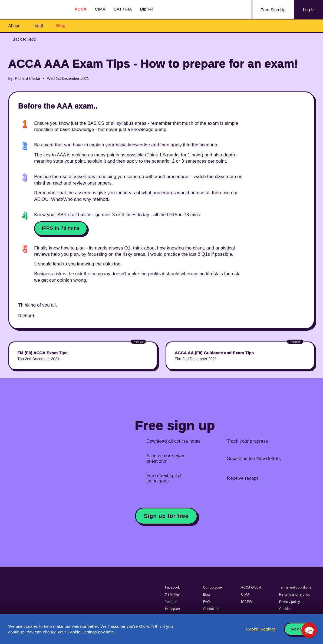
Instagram (173, 609)
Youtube (171, 602)
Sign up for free (166, 516)
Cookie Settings (261, 629)
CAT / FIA (123, 9)
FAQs (207, 602)
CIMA (100, 9)
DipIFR (147, 9)
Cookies (285, 609)
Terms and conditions (295, 587)
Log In (309, 10)
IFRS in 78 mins (61, 228)
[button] (309, 630)
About (14, 26)
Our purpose (212, 587)
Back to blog (24, 39)
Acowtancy (35, 9)
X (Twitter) (173, 594)
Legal (38, 26)
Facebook (172, 587)
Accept (299, 629)
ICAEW (247, 602)
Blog (61, 26)
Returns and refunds (295, 594)
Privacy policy (290, 602)
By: (11, 79)
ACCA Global (251, 587)
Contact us (211, 609)
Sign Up (273, 10)
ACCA (80, 9)
